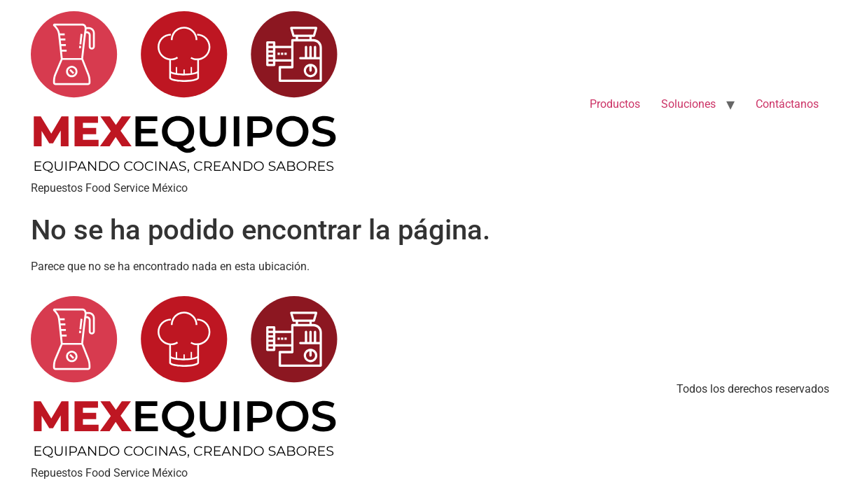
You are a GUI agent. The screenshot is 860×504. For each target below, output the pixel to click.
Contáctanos (787, 104)
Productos (615, 104)
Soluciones (688, 104)
